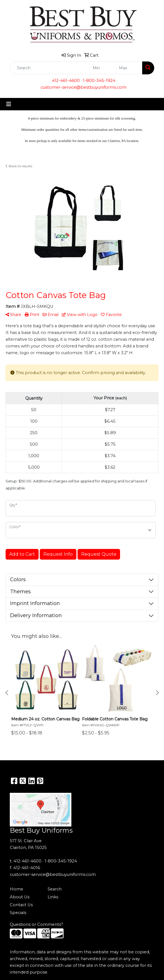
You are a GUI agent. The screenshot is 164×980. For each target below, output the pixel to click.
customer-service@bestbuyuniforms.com (84, 87)
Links (53, 897)
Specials (18, 913)
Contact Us (21, 905)
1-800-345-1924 (99, 81)
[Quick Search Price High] (129, 68)
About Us (20, 897)
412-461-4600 (66, 81)
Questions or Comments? (37, 924)
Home (17, 889)
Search (55, 889)
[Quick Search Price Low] (103, 68)
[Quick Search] (50, 68)
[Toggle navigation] (9, 104)
